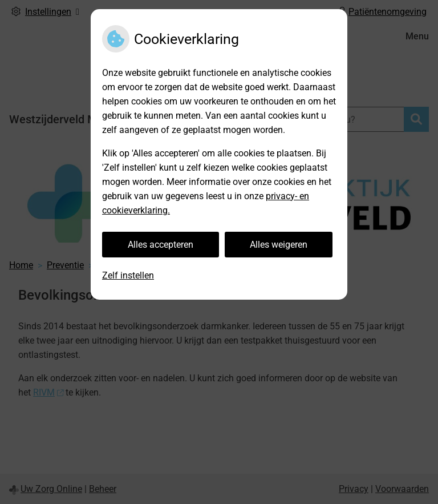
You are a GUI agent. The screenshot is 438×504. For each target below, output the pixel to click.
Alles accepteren (161, 245)
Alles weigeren (279, 245)
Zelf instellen (128, 275)
